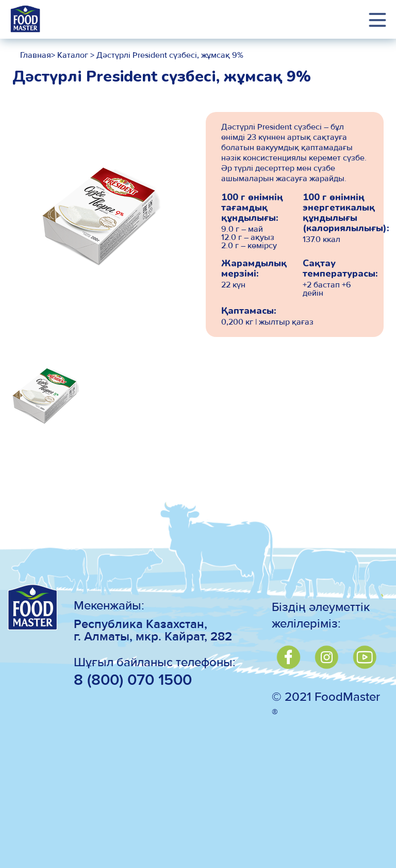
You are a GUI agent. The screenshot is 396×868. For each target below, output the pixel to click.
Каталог (72, 56)
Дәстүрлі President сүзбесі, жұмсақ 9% (170, 56)
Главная (36, 56)
